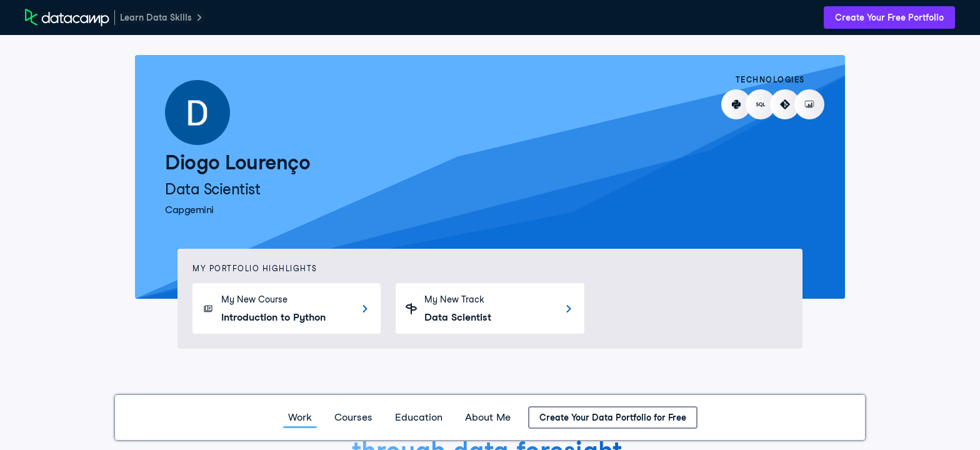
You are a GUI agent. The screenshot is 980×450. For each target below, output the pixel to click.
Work (300, 417)
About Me (488, 417)
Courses (353, 417)
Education (419, 417)
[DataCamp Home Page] (67, 17)
